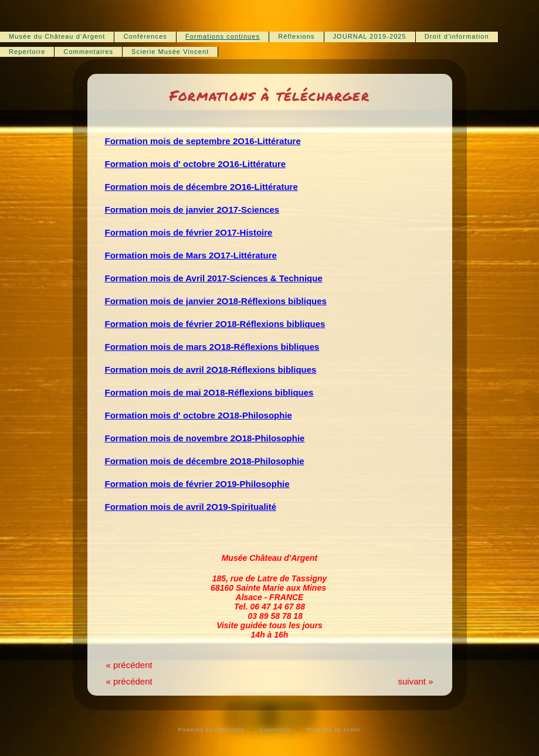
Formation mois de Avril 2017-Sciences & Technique (214, 278)
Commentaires (88, 52)
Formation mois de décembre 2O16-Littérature (201, 187)
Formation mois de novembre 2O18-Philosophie (205, 438)
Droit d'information (457, 36)
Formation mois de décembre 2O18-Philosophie (205, 461)
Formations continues (223, 36)
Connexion (275, 730)
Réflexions (296, 36)
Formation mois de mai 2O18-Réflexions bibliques (209, 392)
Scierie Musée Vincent (170, 52)
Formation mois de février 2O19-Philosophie (197, 484)
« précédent (129, 665)
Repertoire (27, 52)
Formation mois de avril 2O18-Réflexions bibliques (211, 370)
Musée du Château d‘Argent (57, 36)
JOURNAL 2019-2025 (370, 36)
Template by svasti (333, 730)
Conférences (145, 36)
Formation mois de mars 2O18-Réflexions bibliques (212, 347)
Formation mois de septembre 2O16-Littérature (203, 141)
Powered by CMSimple (211, 730)
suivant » (415, 681)
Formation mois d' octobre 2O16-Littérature (196, 164)
